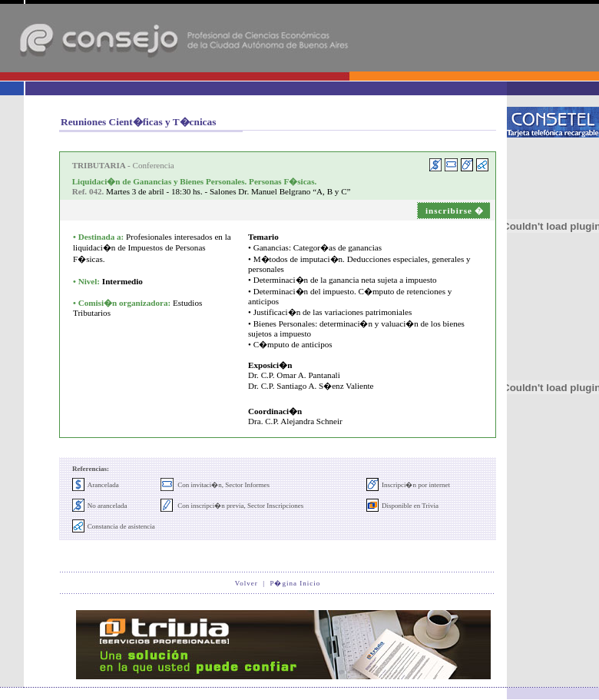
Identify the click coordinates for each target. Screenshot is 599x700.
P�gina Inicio (295, 583)
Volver (247, 583)
